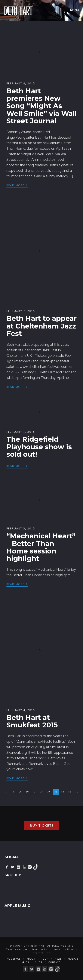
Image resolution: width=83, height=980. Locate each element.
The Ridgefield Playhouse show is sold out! (39, 447)
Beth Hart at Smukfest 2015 (32, 721)
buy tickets (42, 826)
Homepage (13, 959)
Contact (54, 962)
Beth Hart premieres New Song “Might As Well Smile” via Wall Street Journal (41, 106)
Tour (45, 959)
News (58, 959)
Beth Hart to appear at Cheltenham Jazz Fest (41, 326)
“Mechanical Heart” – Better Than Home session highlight (41, 547)
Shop (39, 962)
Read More (17, 185)
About (31, 959)
